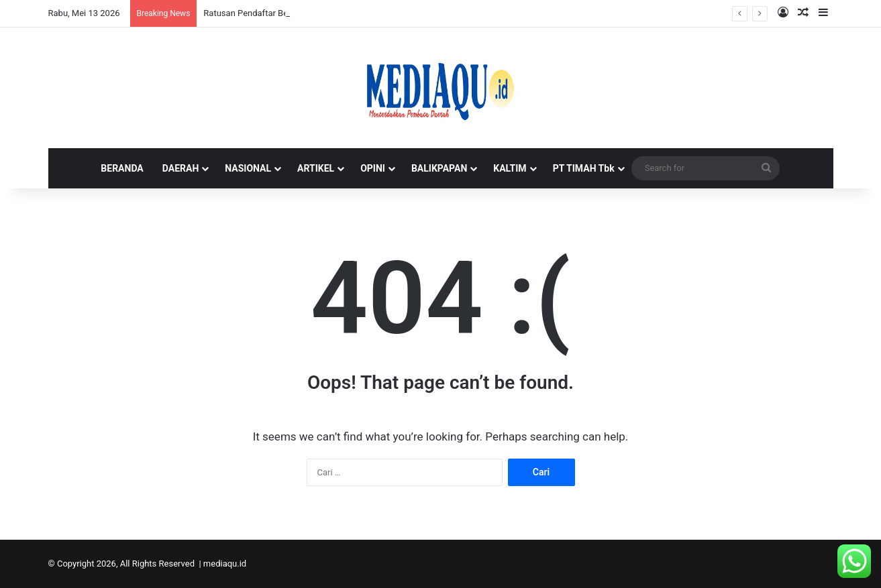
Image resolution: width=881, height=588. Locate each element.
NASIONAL (248, 168)
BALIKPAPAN (439, 168)
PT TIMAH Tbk (584, 168)
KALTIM (510, 168)
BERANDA (122, 168)
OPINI (373, 168)
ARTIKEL (316, 168)
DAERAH (181, 168)
